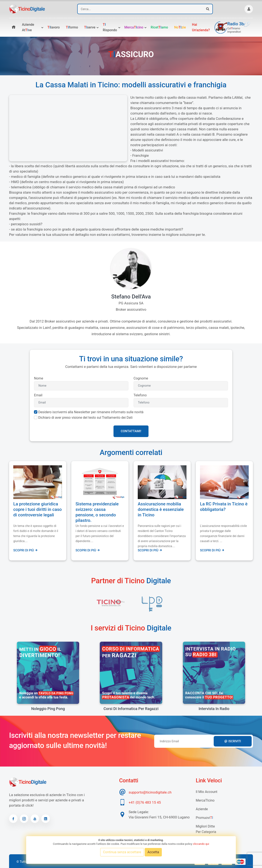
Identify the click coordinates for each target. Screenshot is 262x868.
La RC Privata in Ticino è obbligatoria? (224, 507)
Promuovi (204, 818)
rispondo (110, 27)
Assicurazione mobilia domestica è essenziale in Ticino (161, 509)
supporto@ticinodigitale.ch (150, 792)
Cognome (141, 378)
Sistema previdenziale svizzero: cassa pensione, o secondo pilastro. (97, 512)
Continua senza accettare (122, 852)
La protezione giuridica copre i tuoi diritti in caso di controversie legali (38, 509)
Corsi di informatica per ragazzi (131, 709)
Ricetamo (159, 27)
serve (90, 27)
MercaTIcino (205, 800)
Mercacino (134, 27)
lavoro (54, 27)
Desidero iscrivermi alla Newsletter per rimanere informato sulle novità (91, 412)
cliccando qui (201, 844)
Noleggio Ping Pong (48, 709)
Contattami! (131, 431)
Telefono (140, 395)
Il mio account (207, 792)
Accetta (153, 852)
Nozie (180, 27)
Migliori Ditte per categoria (206, 829)
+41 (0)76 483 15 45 (145, 802)
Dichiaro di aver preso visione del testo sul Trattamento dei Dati (85, 418)
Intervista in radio (214, 709)
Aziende (202, 809)
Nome (38, 378)
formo (72, 27)
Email (38, 395)
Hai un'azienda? (201, 27)
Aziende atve (28, 27)
